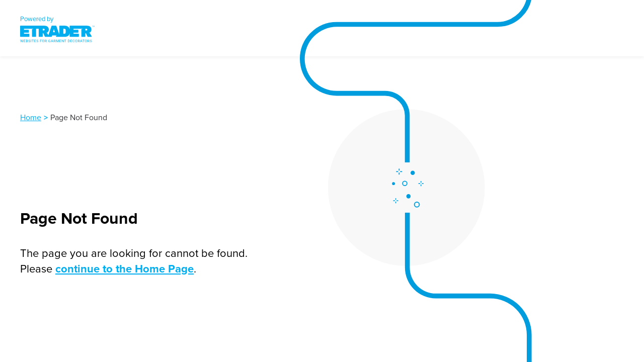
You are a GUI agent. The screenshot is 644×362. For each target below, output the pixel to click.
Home (31, 117)
